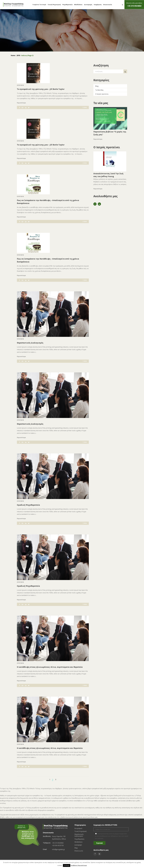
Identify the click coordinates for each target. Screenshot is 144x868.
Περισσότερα (21, 103)
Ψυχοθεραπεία (67, 5)
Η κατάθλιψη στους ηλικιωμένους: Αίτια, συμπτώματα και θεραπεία (50, 667)
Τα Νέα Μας (99, 90)
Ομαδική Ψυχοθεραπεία (28, 505)
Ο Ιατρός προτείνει (102, 94)
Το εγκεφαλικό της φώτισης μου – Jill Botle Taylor (41, 89)
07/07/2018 (20, 85)
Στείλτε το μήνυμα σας (21, 827)
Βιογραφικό (78, 828)
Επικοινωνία (108, 5)
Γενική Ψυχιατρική (54, 5)
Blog (97, 86)
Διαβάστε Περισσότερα (79, 865)
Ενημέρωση (98, 5)
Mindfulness (78, 5)
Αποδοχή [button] (67, 865)
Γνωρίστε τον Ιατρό (39, 5)
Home (13, 55)
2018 (18, 55)
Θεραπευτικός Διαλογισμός (30, 343)
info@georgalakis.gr (58, 849)
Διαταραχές (88, 5)
